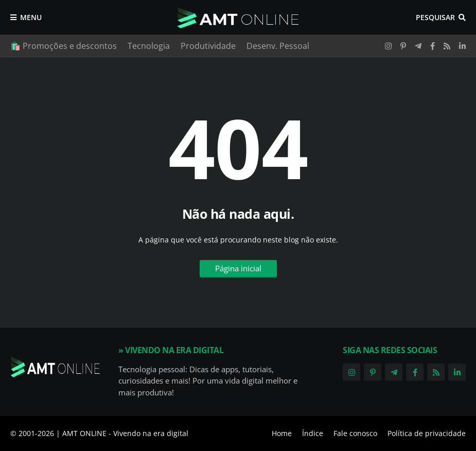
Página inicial (238, 268)
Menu (31, 17)
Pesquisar (435, 17)
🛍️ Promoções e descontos (64, 46)
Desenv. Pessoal (278, 46)
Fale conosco (355, 433)
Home (282, 433)
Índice (313, 433)
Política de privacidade (427, 433)
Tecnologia (149, 46)
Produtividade (208, 46)
